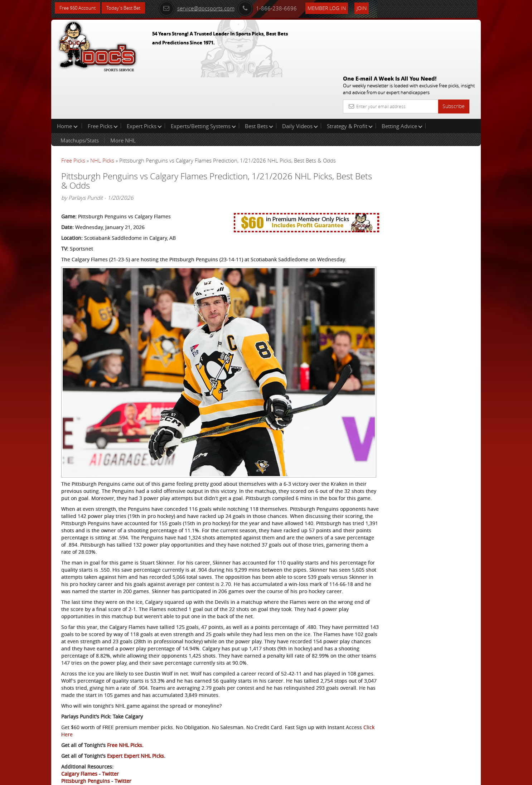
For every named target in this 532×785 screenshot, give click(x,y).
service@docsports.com (205, 8)
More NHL (123, 95)
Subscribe (454, 55)
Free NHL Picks (125, 716)
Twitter (110, 744)
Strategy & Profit (350, 80)
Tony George (407, 167)
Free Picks (103, 80)
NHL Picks (102, 115)
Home (67, 80)
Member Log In (336, 8)
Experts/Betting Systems (203, 80)
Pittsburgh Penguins (86, 752)
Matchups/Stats (80, 95)
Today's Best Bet (129, 8)
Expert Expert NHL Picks (136, 726)
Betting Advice (402, 80)
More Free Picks (449, 119)
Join (371, 8)
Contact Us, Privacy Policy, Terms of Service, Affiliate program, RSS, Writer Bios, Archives (309, 777)
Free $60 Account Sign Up (409, 251)
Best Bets (259, 80)
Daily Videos (300, 80)
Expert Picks (144, 80)
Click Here (109, 705)
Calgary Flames (79, 744)
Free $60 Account (79, 8)
